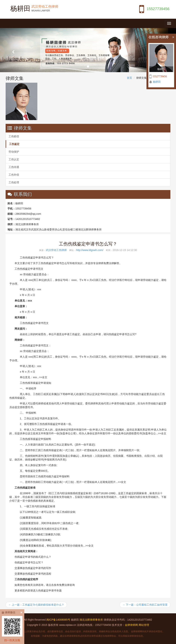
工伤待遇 (14, 167)
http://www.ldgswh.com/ (90, 250)
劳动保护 (14, 152)
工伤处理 (14, 182)
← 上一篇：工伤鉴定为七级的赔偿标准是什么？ (36, 605)
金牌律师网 (131, 625)
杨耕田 (157, 82)
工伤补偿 (14, 175)
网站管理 (144, 625)
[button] (13, 50)
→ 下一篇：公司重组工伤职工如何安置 (145, 605)
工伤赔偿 (14, 136)
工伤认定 (14, 159)
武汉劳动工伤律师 (56, 250)
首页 (129, 78)
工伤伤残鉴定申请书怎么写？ (88, 244)
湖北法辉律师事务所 (91, 620)
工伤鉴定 (14, 144)
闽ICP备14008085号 (58, 620)
